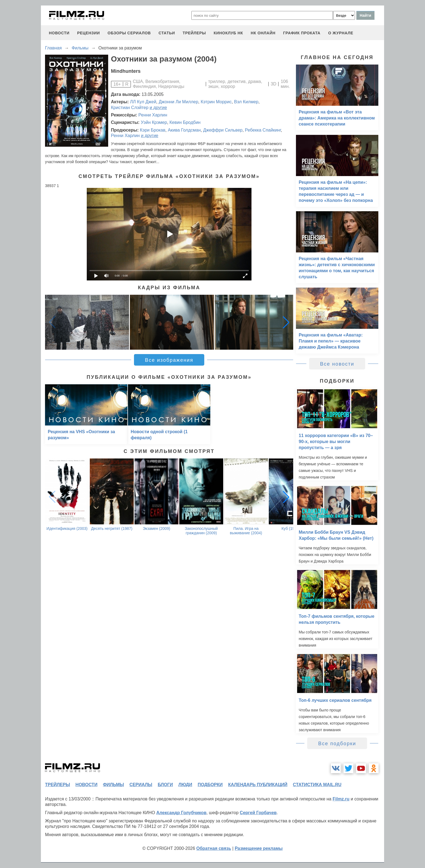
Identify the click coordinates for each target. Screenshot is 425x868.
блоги (165, 785)
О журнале (341, 33)
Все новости (337, 364)
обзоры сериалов (129, 33)
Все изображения (169, 360)
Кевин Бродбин (185, 122)
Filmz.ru (341, 799)
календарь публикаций (258, 785)
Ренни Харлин (153, 115)
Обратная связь (214, 848)
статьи (167, 33)
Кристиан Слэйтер (130, 108)
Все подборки (337, 744)
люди (185, 785)
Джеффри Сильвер (223, 130)
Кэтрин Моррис (216, 102)
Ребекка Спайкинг (263, 130)
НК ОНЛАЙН (263, 33)
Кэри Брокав (153, 130)
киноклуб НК (228, 33)
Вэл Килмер (246, 102)
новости (59, 33)
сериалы (141, 785)
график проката (302, 33)
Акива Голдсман (184, 130)
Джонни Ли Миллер (178, 102)
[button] (286, 322)
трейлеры (194, 33)
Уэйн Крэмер (154, 122)
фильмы (113, 785)
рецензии (89, 33)
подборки (210, 785)
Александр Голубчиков (181, 813)
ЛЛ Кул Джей (143, 102)
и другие (158, 108)
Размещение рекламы (259, 848)
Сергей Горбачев (258, 813)
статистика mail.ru (317, 785)
